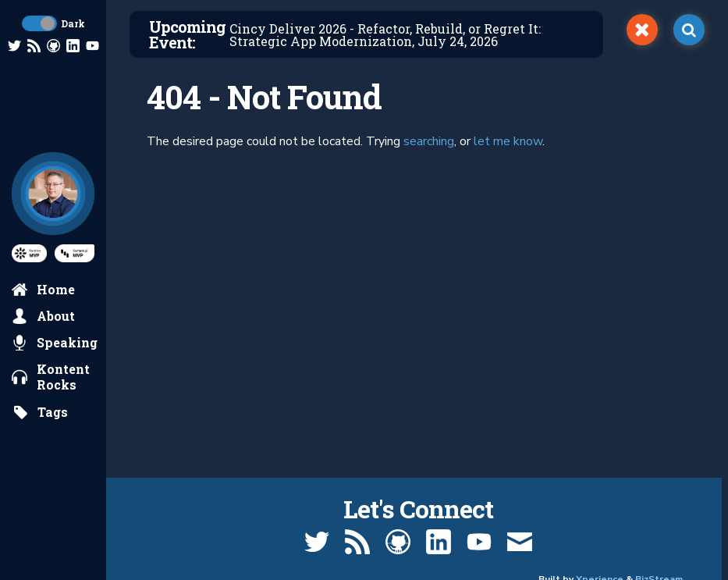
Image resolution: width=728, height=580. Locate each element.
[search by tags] (40, 412)
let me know (508, 141)
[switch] (642, 30)
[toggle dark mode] (39, 23)
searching (429, 141)
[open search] (689, 30)
